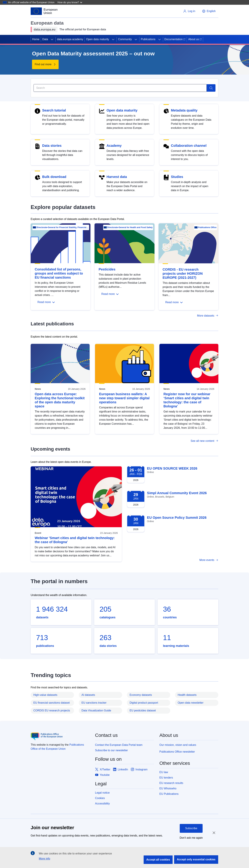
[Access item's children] (52, 39)
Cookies (100, 798)
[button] (209, 11)
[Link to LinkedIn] (121, 770)
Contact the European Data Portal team (119, 745)
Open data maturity (98, 39)
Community (125, 39)
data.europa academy (70, 39)
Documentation (175, 39)
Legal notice (102, 793)
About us (195, 39)
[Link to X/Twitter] (103, 770)
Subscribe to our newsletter (111, 750)
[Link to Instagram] (139, 770)
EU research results (171, 783)
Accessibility (102, 804)
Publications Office (207, 227)
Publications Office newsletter (177, 752)
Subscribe (191, 828)
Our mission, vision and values (178, 745)
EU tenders (166, 778)
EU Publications (169, 794)
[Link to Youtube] (102, 775)
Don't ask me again (191, 838)
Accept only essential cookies (196, 859)
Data (45, 39)
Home (36, 39)
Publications (148, 39)
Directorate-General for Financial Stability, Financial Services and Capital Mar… (63, 227)
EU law (164, 772)
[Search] (120, 88)
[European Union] (44, 11)
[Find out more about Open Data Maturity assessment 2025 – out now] (45, 64)
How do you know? (70, 2)
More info (44, 859)
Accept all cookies (158, 860)
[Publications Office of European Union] (60, 736)
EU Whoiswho (168, 788)
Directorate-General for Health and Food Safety (130, 227)
